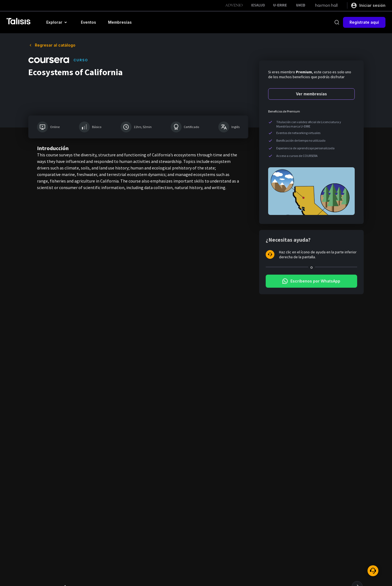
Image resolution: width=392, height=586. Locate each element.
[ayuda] (373, 571)
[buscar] (337, 22)
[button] (58, 22)
